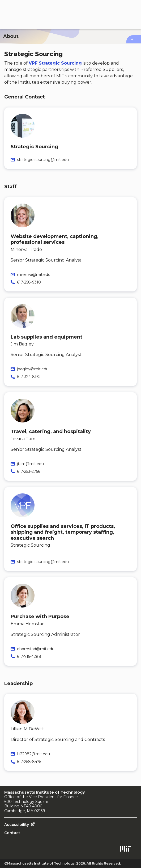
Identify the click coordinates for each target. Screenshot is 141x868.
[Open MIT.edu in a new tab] (126, 850)
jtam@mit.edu (30, 464)
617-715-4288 (29, 656)
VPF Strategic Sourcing (55, 63)
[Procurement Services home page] (35, 14)
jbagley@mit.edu (33, 369)
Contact (12, 833)
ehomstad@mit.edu (36, 649)
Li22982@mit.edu (33, 754)
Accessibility (17, 825)
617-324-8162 (29, 377)
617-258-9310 (29, 282)
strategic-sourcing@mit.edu (43, 160)
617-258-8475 (29, 762)
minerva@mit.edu (34, 275)
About (11, 36)
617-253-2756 (29, 471)
